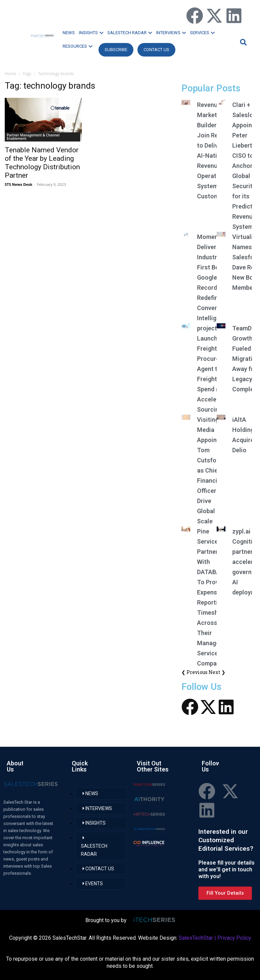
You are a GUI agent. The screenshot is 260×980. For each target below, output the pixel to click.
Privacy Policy (234, 938)
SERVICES (202, 33)
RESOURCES (78, 46)
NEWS (69, 33)
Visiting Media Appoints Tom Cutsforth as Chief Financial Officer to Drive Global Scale (211, 470)
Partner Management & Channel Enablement (33, 137)
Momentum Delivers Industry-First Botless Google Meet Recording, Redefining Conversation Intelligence (216, 277)
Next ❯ (217, 672)
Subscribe (116, 50)
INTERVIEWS (171, 33)
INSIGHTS (91, 33)
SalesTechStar (196, 938)
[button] (242, 42)
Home (10, 74)
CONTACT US (156, 50)
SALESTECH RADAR (130, 33)
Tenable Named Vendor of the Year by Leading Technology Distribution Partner (42, 163)
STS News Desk (18, 184)
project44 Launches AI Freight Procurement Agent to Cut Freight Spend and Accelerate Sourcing (215, 369)
